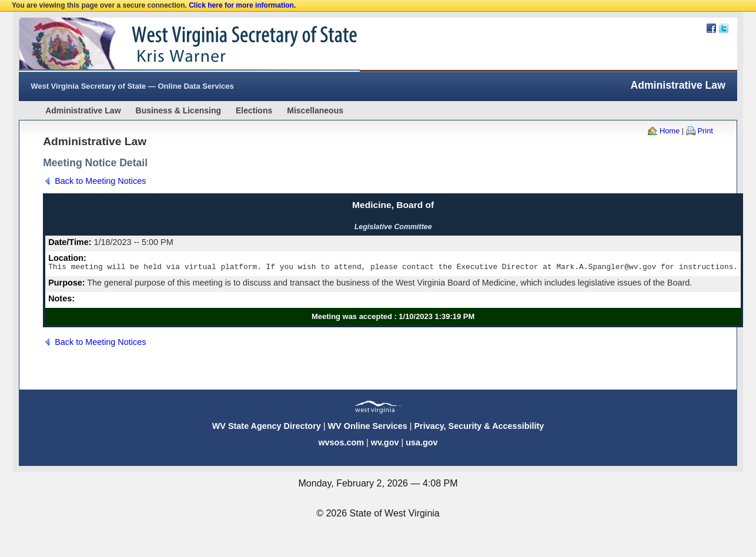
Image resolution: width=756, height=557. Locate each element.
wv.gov (385, 444)
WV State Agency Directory (267, 428)
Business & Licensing (178, 110)
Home (670, 131)
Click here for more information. (242, 5)
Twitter (724, 28)
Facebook (711, 28)
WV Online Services (368, 428)
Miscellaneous (315, 110)
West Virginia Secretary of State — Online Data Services (132, 86)
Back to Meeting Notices (100, 181)
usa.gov (422, 444)
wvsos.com (341, 444)
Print (705, 131)
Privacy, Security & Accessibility (479, 428)
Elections (254, 110)
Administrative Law (83, 110)
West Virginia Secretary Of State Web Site (170, 45)
